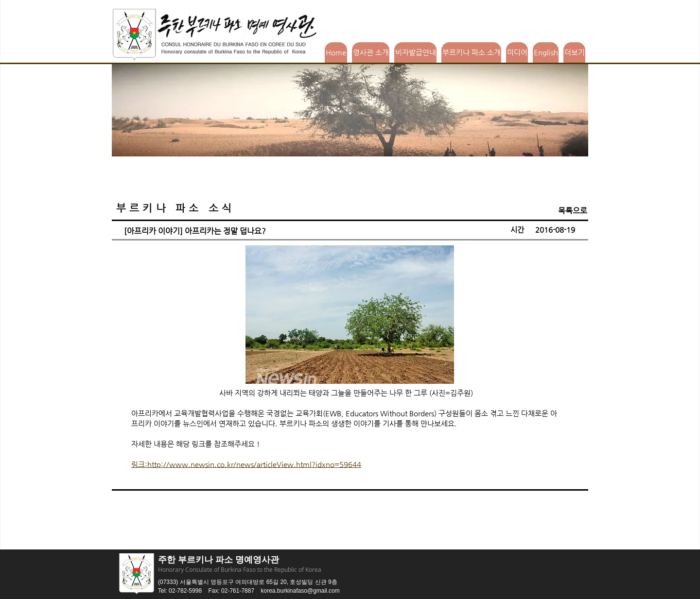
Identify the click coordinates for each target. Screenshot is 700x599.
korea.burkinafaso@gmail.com (300, 591)
